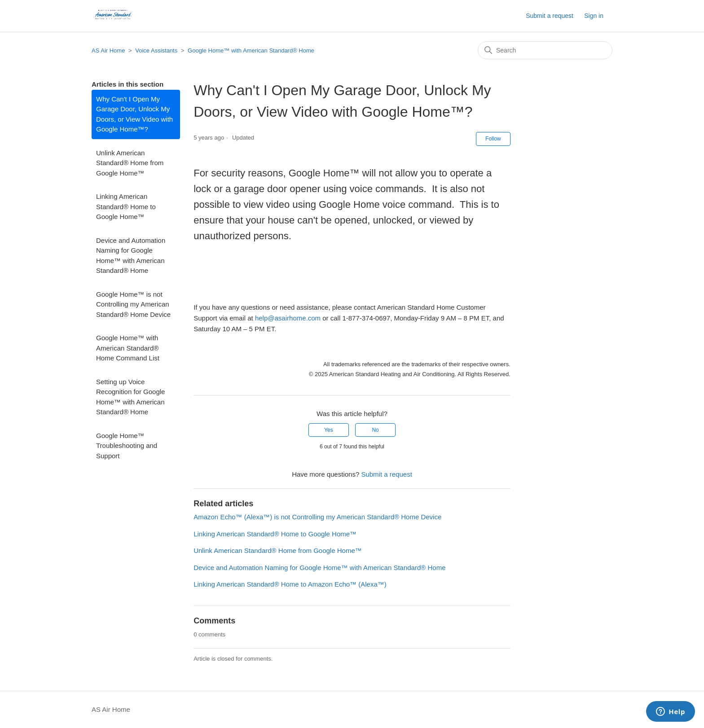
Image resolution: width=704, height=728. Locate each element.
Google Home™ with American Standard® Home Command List (128, 348)
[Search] (545, 50)
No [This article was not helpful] (375, 430)
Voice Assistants (156, 50)
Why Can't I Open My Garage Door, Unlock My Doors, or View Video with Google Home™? (134, 114)
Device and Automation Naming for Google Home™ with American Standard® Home (131, 256)
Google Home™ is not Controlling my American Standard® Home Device (133, 304)
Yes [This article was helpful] (329, 430)
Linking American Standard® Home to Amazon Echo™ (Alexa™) (290, 584)
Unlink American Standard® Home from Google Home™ (130, 163)
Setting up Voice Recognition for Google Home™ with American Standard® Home (130, 397)
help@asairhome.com (288, 318)
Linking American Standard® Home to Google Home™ (126, 206)
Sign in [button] (594, 16)
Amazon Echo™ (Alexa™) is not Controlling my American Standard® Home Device (317, 517)
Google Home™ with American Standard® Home (251, 50)
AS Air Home (108, 50)
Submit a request (550, 16)
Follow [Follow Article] (493, 139)
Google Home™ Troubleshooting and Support (127, 446)
